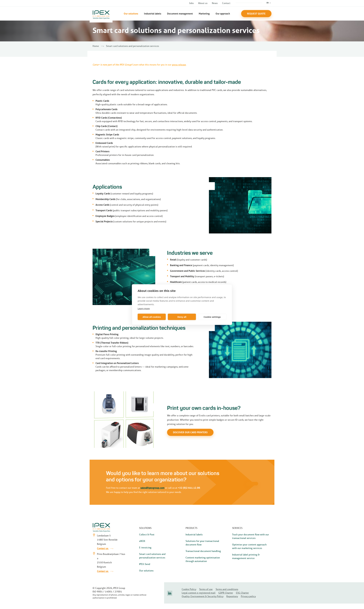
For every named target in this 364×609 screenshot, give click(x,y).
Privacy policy (248, 596)
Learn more (144, 308)
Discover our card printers (190, 432)
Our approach (223, 14)
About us (203, 3)
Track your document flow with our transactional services (251, 536)
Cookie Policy (189, 589)
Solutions (145, 528)
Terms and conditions (227, 589)
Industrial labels (153, 14)
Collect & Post (147, 535)
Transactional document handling (203, 551)
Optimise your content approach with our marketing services (249, 546)
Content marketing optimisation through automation (203, 559)
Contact (226, 3)
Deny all (182, 317)
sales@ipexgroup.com (152, 488)
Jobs (191, 3)
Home (96, 46)
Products (191, 528)
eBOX (142, 541)
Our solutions (131, 14)
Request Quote (256, 14)
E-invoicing (145, 548)
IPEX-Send (145, 564)
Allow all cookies (152, 317)
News (215, 3)
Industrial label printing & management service (246, 556)
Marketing (204, 14)
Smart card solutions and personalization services (152, 556)
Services (237, 528)
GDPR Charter (226, 593)
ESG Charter (242, 593)
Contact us (105, 548)
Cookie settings (212, 317)
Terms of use (206, 589)
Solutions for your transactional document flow (202, 543)
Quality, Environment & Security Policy (203, 596)
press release (179, 65)
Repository (232, 596)
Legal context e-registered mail (199, 593)
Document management (180, 14)
